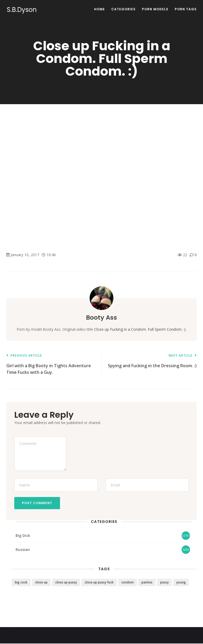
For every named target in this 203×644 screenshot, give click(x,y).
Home (100, 9)
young (181, 583)
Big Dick (23, 536)
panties (147, 583)
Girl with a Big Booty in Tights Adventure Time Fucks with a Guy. (51, 364)
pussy (164, 583)
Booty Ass (101, 317)
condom (128, 583)
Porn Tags (186, 9)
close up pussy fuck (99, 583)
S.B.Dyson (21, 10)
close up (41, 583)
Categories (123, 9)
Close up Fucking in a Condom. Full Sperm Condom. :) (140, 329)
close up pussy (66, 583)
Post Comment (37, 503)
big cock (21, 583)
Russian (23, 550)
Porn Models (155, 9)
